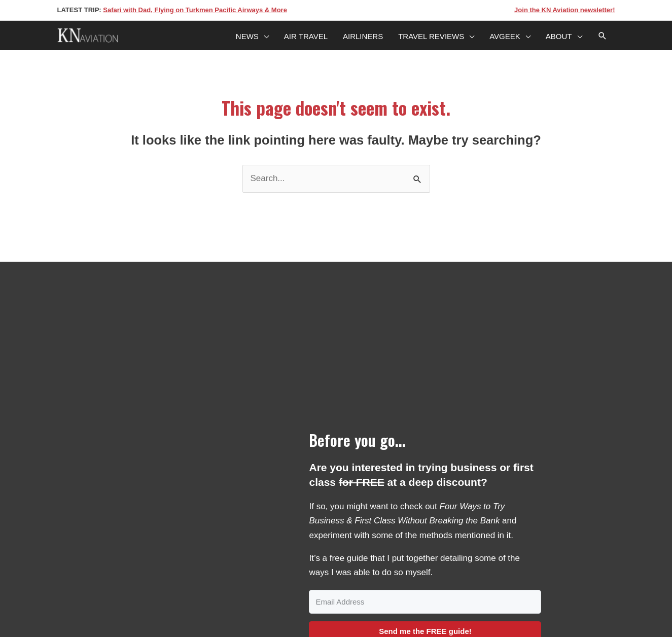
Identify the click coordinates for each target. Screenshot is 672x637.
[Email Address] (425, 602)
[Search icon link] (603, 37)
